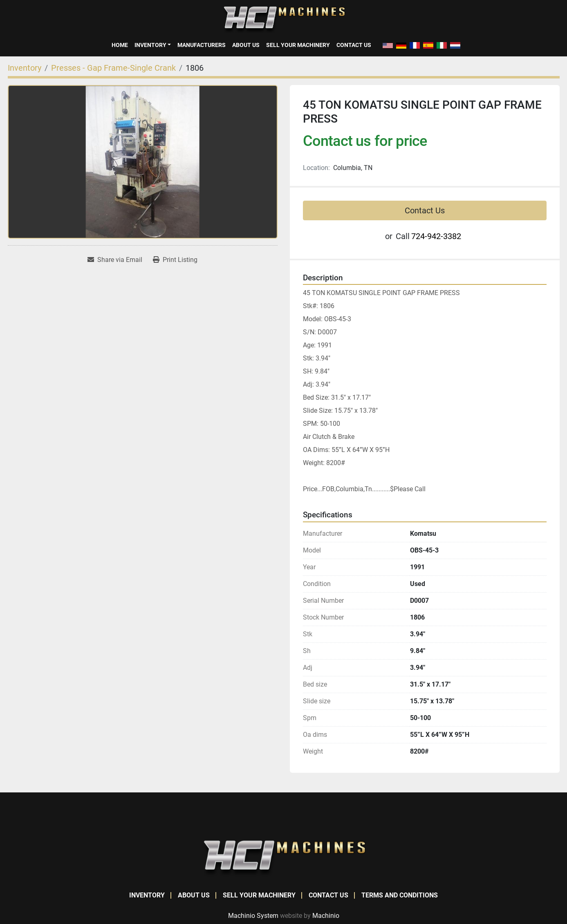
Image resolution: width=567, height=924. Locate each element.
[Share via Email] (115, 260)
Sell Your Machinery (298, 45)
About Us (246, 45)
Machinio (326, 916)
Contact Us (354, 45)
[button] (153, 45)
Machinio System (253, 916)
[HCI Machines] (284, 858)
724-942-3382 (436, 236)
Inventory (150, 45)
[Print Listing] (175, 260)
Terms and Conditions (400, 895)
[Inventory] (25, 68)
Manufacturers (202, 45)
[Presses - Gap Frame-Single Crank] (113, 68)
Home (120, 45)
